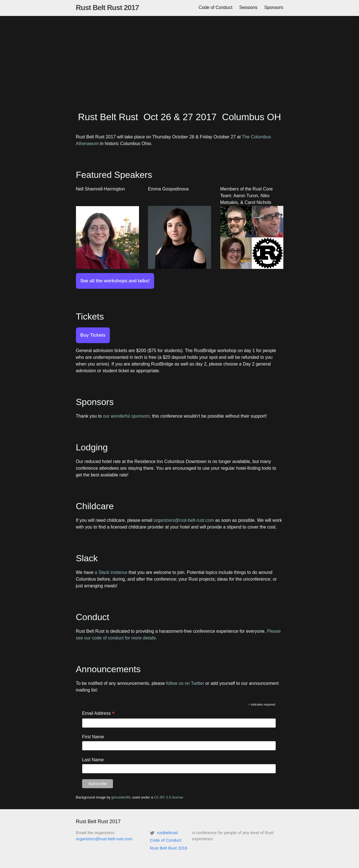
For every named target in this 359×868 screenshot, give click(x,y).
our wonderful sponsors (126, 416)
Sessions (248, 7)
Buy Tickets (93, 335)
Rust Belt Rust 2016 (169, 848)
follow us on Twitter (185, 683)
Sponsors (274, 7)
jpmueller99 (121, 797)
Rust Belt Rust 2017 (107, 8)
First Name (93, 737)
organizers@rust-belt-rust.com (184, 520)
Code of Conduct (216, 7)
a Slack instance (111, 572)
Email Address (98, 714)
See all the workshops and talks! (115, 281)
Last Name (93, 760)
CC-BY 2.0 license (168, 797)
